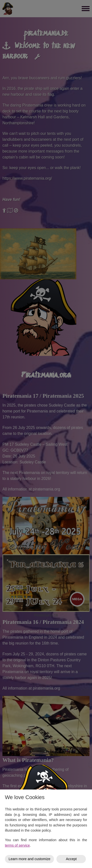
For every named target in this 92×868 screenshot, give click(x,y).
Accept (71, 859)
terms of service (17, 845)
